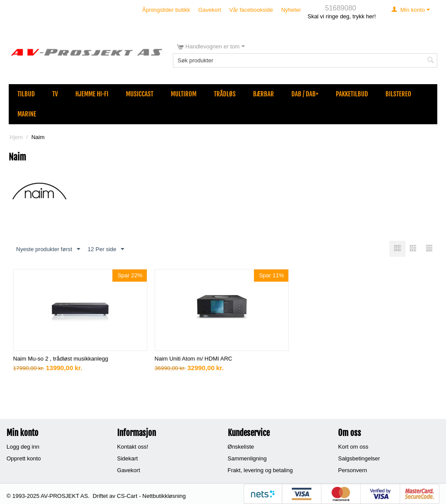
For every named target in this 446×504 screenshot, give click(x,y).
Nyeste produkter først (48, 249)
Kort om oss (353, 447)
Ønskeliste (241, 447)
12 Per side (106, 249)
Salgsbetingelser (359, 458)
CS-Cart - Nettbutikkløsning (151, 496)
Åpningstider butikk (166, 10)
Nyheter (291, 10)
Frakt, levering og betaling (260, 470)
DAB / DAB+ (305, 94)
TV (55, 94)
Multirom (184, 94)
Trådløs (225, 94)
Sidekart (128, 458)
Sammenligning (247, 458)
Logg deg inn (23, 447)
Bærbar (264, 94)
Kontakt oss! (133, 447)
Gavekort (210, 10)
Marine (27, 114)
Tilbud (26, 94)
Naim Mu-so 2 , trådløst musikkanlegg (61, 359)
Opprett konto (24, 458)
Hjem (16, 137)
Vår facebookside (251, 10)
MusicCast (140, 94)
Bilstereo (398, 94)
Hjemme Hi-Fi (92, 94)
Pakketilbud (352, 94)
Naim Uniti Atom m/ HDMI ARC (193, 359)
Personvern (352, 470)
